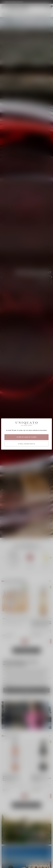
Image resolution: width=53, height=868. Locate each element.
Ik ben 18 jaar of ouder (26, 437)
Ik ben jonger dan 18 (26, 444)
